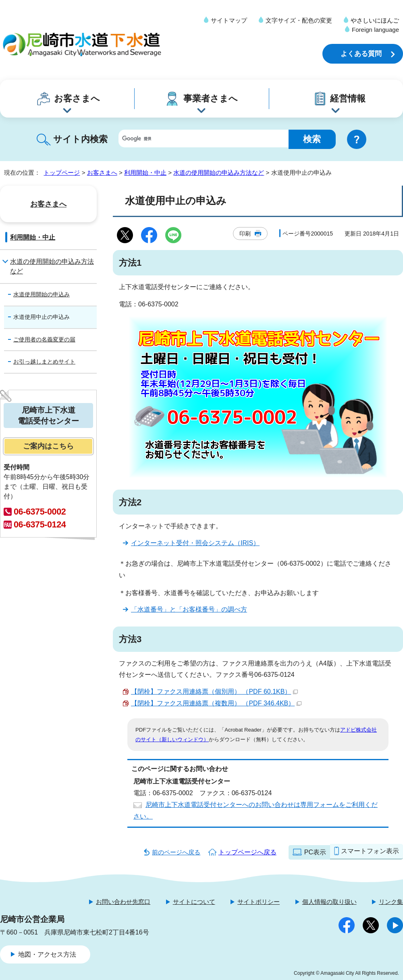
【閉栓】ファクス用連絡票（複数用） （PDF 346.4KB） (216, 703)
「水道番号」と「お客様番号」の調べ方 (189, 609)
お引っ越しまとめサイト (44, 362)
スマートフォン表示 (370, 851)
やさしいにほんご (375, 20)
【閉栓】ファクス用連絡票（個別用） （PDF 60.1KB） (214, 692)
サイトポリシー (259, 902)
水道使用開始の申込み (42, 294)
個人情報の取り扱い (329, 902)
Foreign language (375, 30)
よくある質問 (361, 54)
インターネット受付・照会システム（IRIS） (195, 543)
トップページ (62, 173)
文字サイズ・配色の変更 (299, 20)
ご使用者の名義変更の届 (44, 339)
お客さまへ (77, 98)
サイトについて (194, 902)
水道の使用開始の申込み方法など (219, 173)
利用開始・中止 (145, 173)
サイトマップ (229, 20)
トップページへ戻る (247, 852)
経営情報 (348, 98)
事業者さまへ (211, 98)
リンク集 (391, 902)
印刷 (245, 234)
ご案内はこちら (48, 446)
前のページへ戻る (176, 852)
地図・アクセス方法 (47, 954)
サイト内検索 (80, 139)
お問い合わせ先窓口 (123, 902)
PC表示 (315, 852)
